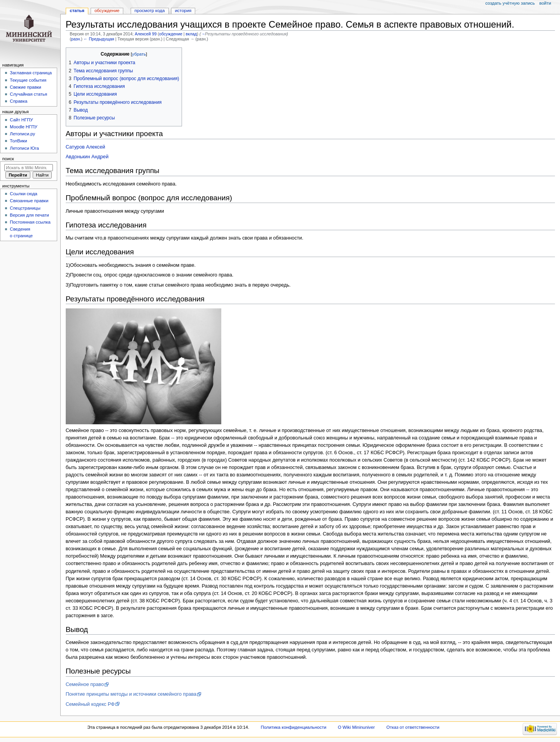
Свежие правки (25, 87)
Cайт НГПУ (21, 120)
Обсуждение (107, 10)
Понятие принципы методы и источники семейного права (131, 694)
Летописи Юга (24, 148)
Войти (545, 3)
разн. (76, 39)
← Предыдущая (99, 39)
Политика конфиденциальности (294, 727)
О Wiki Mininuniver (356, 727)
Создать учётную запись (510, 3)
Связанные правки (29, 201)
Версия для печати (29, 215)
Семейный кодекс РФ (90, 704)
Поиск (8, 159)
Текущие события (28, 80)
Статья (77, 10)
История (183, 10)
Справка (18, 101)
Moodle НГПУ (24, 127)
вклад (192, 34)
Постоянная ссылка (30, 222)
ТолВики (18, 141)
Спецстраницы (25, 208)
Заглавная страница (31, 73)
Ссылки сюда (24, 194)
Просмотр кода (150, 10)
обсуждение (171, 34)
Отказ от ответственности (413, 727)
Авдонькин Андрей (87, 157)
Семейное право (85, 684)
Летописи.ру (22, 134)
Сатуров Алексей (86, 147)
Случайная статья (28, 94)
